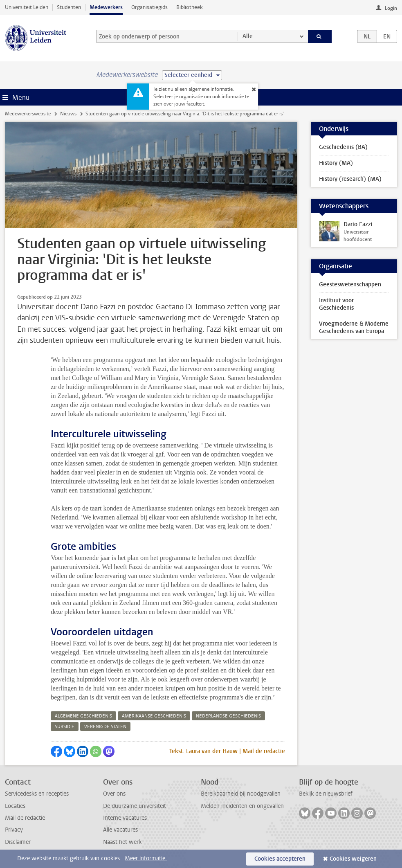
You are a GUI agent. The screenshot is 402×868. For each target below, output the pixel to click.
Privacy (14, 830)
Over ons (114, 794)
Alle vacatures (120, 830)
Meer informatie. (146, 858)
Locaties (15, 806)
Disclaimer (18, 842)
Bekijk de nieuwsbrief (326, 794)
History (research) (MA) (350, 179)
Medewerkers (106, 7)
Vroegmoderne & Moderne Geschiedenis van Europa (354, 327)
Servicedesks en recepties (37, 794)
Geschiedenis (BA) (343, 147)
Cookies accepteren (280, 859)
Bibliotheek (190, 7)
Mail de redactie (25, 818)
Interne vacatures (125, 818)
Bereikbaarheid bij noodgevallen (241, 794)
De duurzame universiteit (135, 806)
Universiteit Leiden (27, 7)
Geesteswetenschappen (350, 284)
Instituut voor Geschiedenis (336, 304)
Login (391, 8)
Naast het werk (122, 842)
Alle (248, 36)
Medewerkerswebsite (28, 114)
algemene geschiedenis (83, 716)
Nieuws (68, 114)
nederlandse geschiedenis (228, 716)
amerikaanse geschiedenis (154, 716)
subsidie (65, 727)
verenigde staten (105, 727)
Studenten (69, 7)
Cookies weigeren (353, 859)
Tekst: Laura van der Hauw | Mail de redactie (227, 751)
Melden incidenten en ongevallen (242, 806)
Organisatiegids (149, 7)
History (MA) (336, 163)
